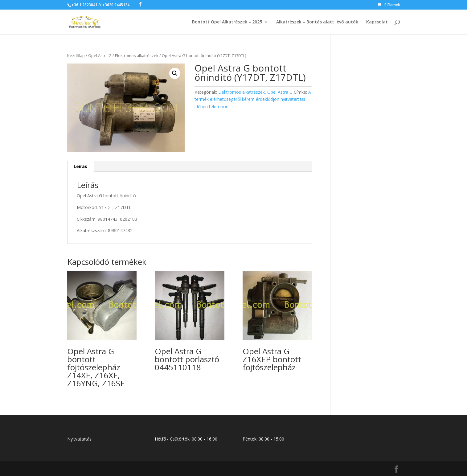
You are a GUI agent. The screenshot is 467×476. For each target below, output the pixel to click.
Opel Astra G (100, 55)
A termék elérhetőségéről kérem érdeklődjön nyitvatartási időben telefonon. (253, 99)
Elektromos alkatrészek (137, 55)
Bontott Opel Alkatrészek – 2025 (227, 22)
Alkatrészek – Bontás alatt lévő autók (317, 22)
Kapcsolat (377, 22)
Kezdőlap (76, 55)
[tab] (81, 166)
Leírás (80, 166)
